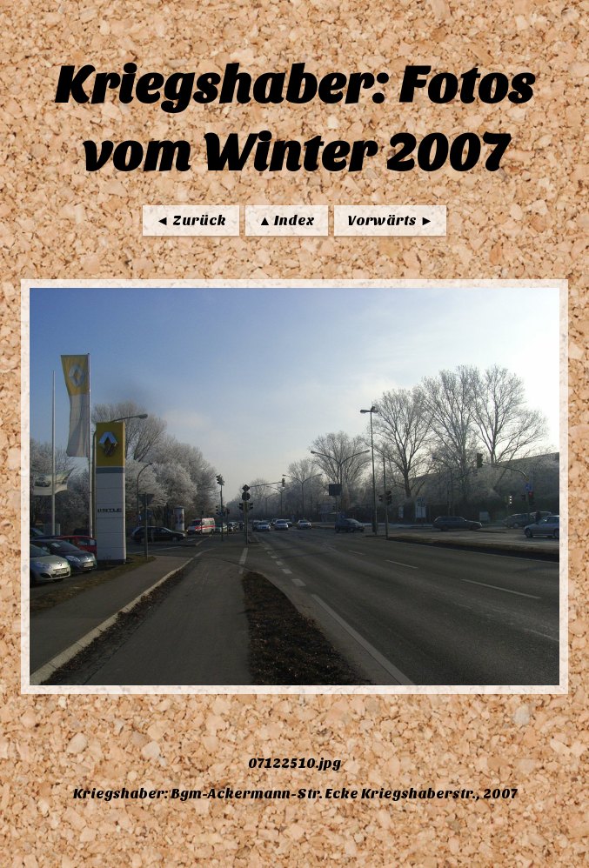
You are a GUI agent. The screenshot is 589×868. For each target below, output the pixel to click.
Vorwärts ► (390, 220)
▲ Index (287, 220)
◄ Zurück (191, 220)
